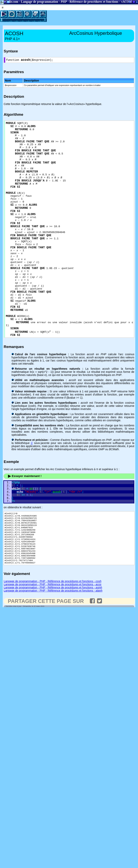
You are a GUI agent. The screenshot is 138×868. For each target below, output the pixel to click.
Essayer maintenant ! (25, 518)
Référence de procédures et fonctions (94, 2)
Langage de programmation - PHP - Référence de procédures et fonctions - (53, 641)
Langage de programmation (39, 2)
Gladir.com (11, 2)
